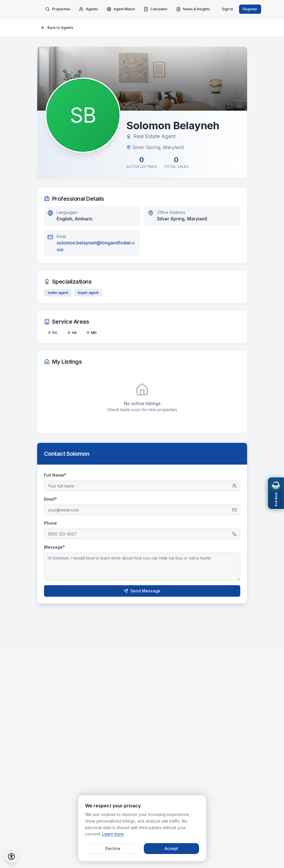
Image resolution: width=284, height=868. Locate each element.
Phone (50, 523)
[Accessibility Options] (11, 857)
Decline (113, 848)
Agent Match (121, 9)
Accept (171, 848)
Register (250, 9)
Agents (89, 9)
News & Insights (193, 9)
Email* (50, 499)
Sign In (228, 9)
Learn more (113, 834)
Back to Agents (57, 28)
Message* (54, 547)
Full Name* (55, 475)
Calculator (156, 9)
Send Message (142, 591)
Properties (58, 9)
